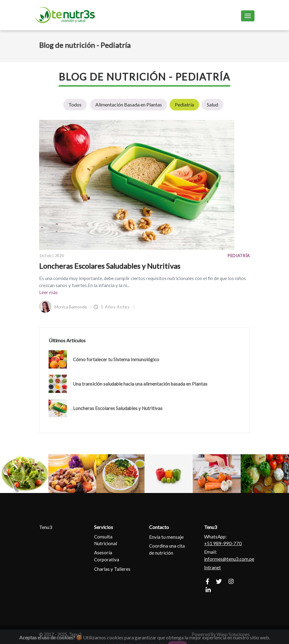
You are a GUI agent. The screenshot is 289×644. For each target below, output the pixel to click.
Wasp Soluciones (233, 634)
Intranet (212, 567)
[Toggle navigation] (248, 16)
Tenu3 (46, 527)
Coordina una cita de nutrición (167, 549)
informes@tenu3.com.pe (229, 559)
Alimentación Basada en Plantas (129, 104)
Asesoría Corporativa (107, 556)
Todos (75, 104)
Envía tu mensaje (166, 537)
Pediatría (184, 104)
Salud (212, 104)
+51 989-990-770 (223, 543)
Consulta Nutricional (106, 540)
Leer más (48, 292)
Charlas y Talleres (112, 569)
